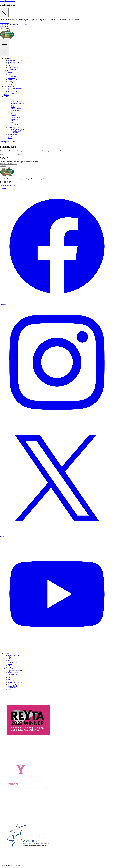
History (10, 73)
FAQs (9, 66)
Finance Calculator (13, 686)
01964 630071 (4, 26)
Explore (10, 74)
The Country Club (9, 86)
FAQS (9, 659)
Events (10, 81)
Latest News (11, 78)
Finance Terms (12, 667)
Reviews (6, 95)
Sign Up (3, 166)
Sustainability (12, 76)
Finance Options (13, 67)
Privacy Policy (12, 666)
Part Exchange (12, 69)
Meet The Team (12, 80)
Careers (10, 85)
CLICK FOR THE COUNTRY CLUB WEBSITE (15, 25)
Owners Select (5, 28)
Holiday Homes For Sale (8, 1)
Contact (6, 97)
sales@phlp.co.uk (10, 185)
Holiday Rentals (9, 93)
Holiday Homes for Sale (15, 61)
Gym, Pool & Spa (13, 90)
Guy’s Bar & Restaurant (15, 88)
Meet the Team (12, 662)
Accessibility (12, 83)
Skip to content (5, 23)
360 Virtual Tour (13, 91)
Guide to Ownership (14, 62)
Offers (10, 64)
